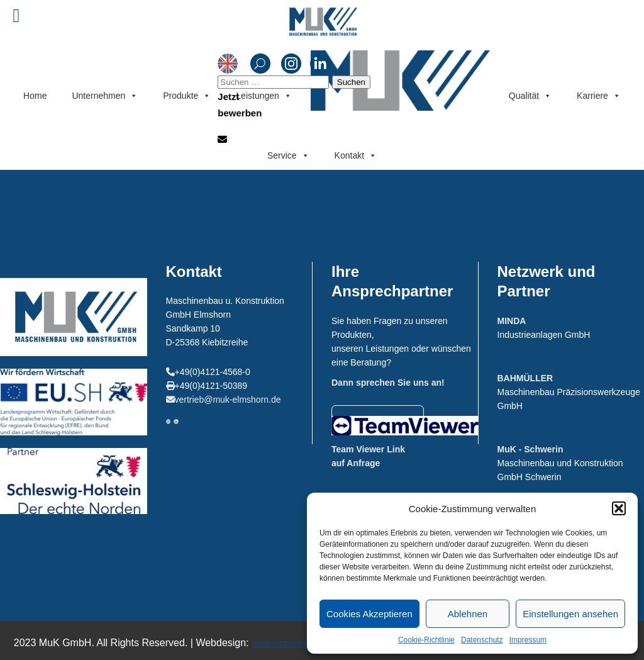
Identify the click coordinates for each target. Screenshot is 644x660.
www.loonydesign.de (292, 643)
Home (35, 96)
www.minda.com (530, 349)
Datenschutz (482, 640)
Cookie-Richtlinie (426, 640)
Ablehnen (468, 614)
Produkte (187, 96)
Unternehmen (105, 96)
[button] (619, 508)
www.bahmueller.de (536, 420)
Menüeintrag (400, 79)
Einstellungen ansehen (570, 614)
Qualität (530, 96)
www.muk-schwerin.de (541, 491)
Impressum (528, 640)
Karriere (599, 96)
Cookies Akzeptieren (369, 614)
